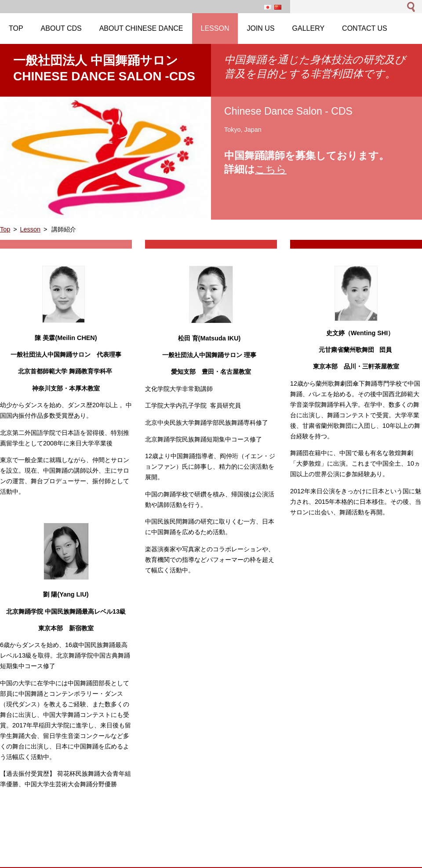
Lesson (30, 229)
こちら (271, 169)
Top (5, 229)
